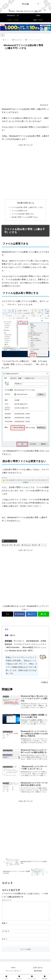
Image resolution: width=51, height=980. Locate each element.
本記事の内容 (23, 203)
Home (13, 971)
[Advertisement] (25, 77)
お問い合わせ (38, 971)
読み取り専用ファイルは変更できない (25, 217)
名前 (5, 927)
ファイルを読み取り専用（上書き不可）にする (26, 207)
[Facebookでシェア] (19, 614)
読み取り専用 (7, 545)
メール (6, 935)
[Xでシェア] (8, 614)
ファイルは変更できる (20, 211)
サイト (5, 943)
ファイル (42, 545)
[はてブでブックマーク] (32, 614)
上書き (17, 545)
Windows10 (26, 545)
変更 (35, 545)
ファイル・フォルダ (9, 541)
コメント (7, 900)
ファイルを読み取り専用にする (23, 214)
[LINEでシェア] (43, 614)
